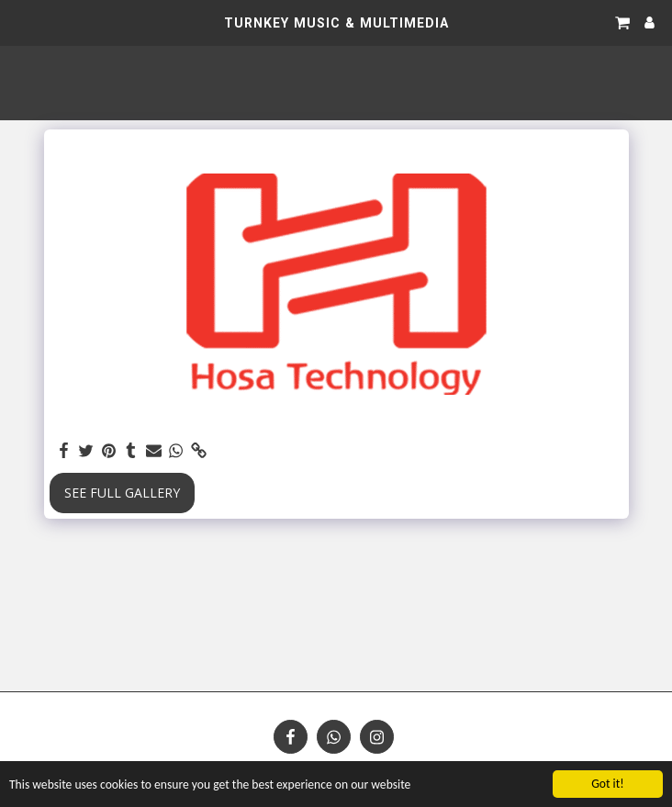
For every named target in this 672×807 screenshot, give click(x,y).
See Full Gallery (122, 493)
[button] (20, 22)
